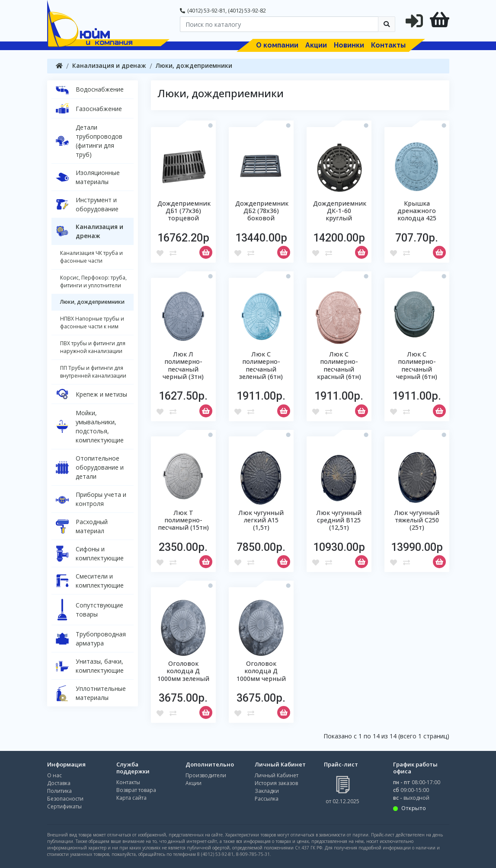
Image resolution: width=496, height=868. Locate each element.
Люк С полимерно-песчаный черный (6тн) (417, 365)
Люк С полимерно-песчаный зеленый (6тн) (261, 365)
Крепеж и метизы (91, 394)
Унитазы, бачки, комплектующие (90, 666)
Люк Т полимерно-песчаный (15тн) (183, 520)
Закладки (267, 791)
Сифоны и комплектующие (90, 553)
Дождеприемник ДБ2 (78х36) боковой (262, 211)
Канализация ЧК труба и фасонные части (91, 257)
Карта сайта (131, 798)
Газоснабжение (89, 108)
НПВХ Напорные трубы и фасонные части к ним (92, 323)
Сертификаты (64, 806)
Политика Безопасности (65, 795)
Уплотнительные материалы (91, 693)
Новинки (349, 45)
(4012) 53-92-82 (247, 10)
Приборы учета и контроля (91, 499)
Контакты (388, 45)
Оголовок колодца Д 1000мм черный (261, 671)
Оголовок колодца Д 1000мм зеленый (183, 671)
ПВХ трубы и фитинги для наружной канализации (93, 347)
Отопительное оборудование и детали (90, 467)
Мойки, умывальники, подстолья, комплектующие (90, 426)
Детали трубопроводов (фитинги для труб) (89, 141)
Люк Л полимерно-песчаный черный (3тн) (183, 365)
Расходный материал (82, 526)
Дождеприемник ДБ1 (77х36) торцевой (184, 211)
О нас (54, 775)
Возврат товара (136, 790)
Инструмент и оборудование (87, 204)
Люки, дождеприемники (194, 65)
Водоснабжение (90, 89)
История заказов (276, 783)
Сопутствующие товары (90, 610)
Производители (206, 775)
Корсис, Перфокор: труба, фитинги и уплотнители (93, 281)
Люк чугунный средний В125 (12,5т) (339, 520)
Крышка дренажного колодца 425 (417, 211)
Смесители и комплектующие (90, 581)
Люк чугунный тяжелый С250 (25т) (417, 520)
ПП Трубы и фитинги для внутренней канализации (93, 372)
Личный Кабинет (277, 775)
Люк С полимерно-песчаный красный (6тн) (339, 365)
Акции (316, 45)
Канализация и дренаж (109, 65)
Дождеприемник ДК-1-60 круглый (340, 211)
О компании (277, 45)
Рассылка (267, 799)
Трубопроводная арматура (91, 639)
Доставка (59, 783)
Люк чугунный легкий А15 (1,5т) (261, 520)
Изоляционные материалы (88, 177)
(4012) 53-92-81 (206, 10)
